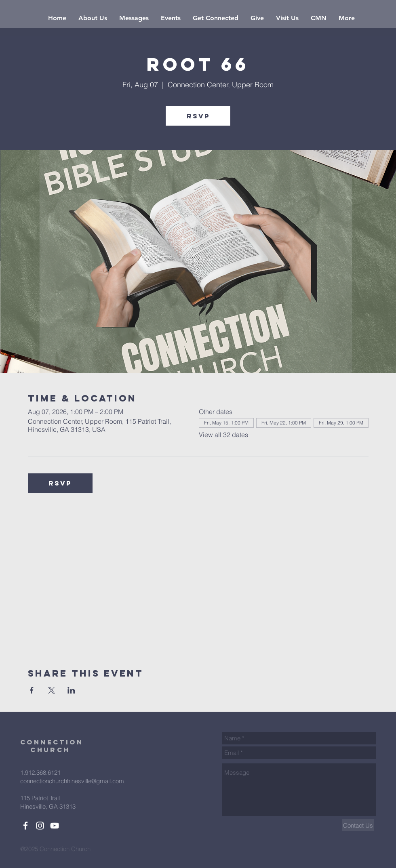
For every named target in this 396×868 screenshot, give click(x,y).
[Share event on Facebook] (32, 690)
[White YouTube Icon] (55, 826)
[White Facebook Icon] (25, 826)
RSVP (198, 116)
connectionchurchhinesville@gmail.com (72, 781)
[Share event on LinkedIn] (71, 690)
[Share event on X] (52, 690)
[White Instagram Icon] (40, 826)
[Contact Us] (358, 825)
